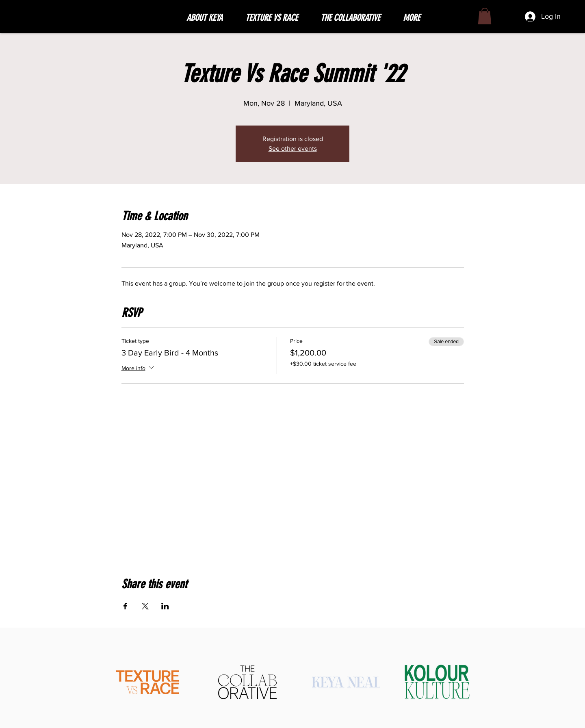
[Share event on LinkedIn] (165, 606)
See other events (293, 148)
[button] (277, 18)
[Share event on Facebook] (125, 606)
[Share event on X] (145, 606)
